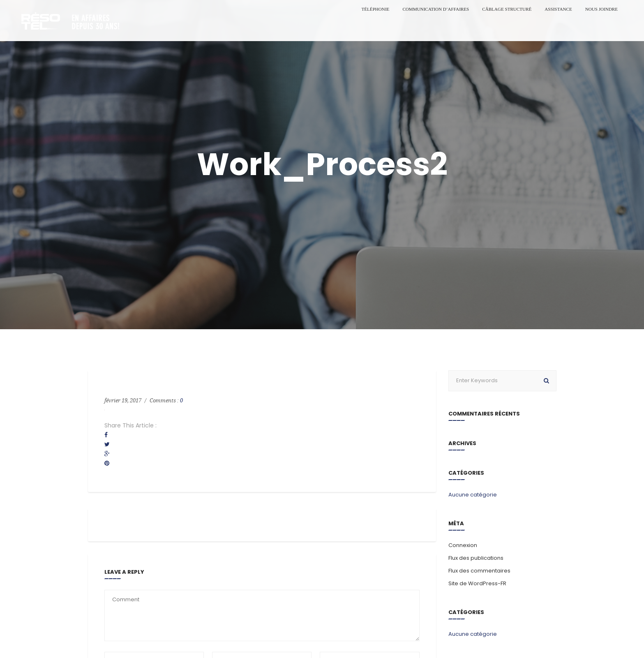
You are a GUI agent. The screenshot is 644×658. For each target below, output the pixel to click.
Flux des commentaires (479, 571)
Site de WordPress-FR (477, 583)
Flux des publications (476, 558)
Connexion (463, 545)
